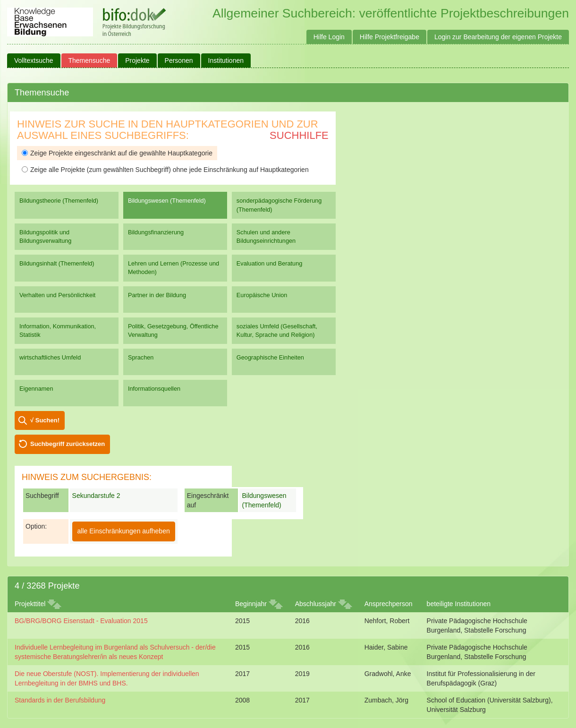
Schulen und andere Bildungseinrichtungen (266, 236)
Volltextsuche (34, 60)
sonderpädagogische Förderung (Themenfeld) (279, 205)
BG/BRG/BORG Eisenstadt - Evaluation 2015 (81, 621)
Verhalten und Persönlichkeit (57, 295)
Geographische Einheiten (270, 357)
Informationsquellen (154, 389)
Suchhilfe (299, 135)
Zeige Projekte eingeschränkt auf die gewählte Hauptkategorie (117, 153)
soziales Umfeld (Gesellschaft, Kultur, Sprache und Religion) (277, 330)
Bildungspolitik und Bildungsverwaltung (45, 236)
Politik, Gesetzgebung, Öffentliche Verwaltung (173, 330)
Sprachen (141, 357)
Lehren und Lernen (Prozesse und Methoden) (174, 268)
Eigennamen (36, 389)
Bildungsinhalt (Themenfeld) (57, 263)
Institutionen (226, 60)
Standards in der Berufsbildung (60, 700)
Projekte (137, 60)
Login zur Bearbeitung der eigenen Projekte (498, 37)
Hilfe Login (329, 37)
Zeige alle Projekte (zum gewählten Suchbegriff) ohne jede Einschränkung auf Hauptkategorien (165, 170)
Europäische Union (262, 295)
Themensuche (89, 60)
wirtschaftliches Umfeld (50, 357)
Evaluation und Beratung (269, 263)
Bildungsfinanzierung (156, 232)
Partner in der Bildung (157, 295)
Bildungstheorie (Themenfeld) (59, 201)
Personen (179, 60)
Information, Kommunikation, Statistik (58, 330)
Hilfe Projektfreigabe (390, 37)
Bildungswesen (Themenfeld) (167, 201)
